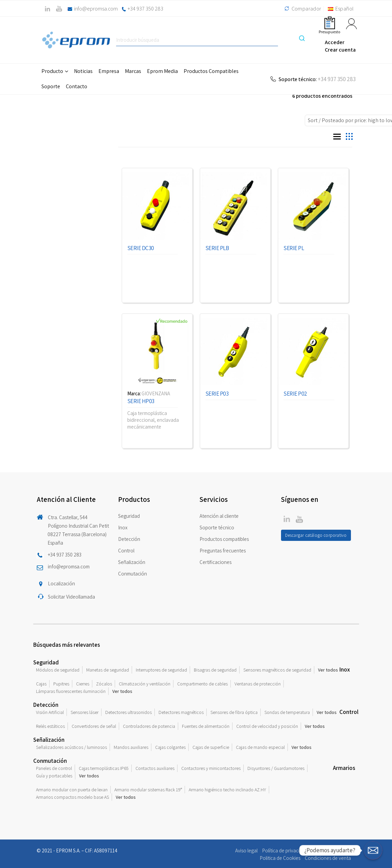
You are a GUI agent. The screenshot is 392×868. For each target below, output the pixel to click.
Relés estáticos (50, 726)
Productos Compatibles (211, 71)
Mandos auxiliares (131, 747)
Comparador (302, 9)
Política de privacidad (285, 851)
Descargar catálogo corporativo (316, 535)
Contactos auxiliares (155, 768)
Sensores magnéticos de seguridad (277, 670)
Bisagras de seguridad (215, 670)
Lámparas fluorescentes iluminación (71, 691)
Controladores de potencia (149, 726)
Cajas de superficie (211, 747)
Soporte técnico (217, 527)
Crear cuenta (340, 50)
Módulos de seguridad (58, 670)
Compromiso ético (331, 851)
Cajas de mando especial (260, 747)
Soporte (51, 86)
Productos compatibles (224, 539)
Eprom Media (162, 71)
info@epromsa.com (96, 9)
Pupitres (61, 684)
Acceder (335, 42)
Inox (123, 527)
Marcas (133, 71)
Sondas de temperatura (287, 712)
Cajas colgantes (170, 747)
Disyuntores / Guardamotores (276, 768)
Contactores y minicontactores (211, 768)
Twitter (287, 519)
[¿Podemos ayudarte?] (373, 850)
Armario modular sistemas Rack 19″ (148, 790)
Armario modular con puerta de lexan (72, 790)
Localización (61, 583)
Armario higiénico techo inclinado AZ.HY (227, 790)
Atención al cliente (219, 516)
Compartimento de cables (202, 684)
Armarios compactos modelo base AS (72, 797)
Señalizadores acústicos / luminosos (71, 747)
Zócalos (104, 684)
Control (126, 551)
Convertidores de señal (94, 726)
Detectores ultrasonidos (128, 712)
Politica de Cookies (280, 858)
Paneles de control (54, 768)
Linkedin (299, 519)
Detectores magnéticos (181, 712)
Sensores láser (85, 712)
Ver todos (328, 670)
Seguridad (129, 516)
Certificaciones (216, 562)
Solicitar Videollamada (71, 597)
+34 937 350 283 (145, 9)
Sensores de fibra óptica (234, 712)
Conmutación (133, 574)
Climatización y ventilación (145, 684)
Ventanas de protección (258, 684)
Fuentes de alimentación (206, 726)
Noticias (83, 71)
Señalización (132, 562)
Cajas (41, 684)
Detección (129, 539)
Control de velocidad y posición (267, 726)
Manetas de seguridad (108, 670)
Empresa (109, 71)
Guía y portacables (54, 776)
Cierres (83, 684)
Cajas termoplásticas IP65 (104, 768)
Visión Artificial (50, 712)
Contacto (77, 86)
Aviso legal (246, 851)
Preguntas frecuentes (223, 551)
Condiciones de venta (328, 858)
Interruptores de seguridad (161, 670)
